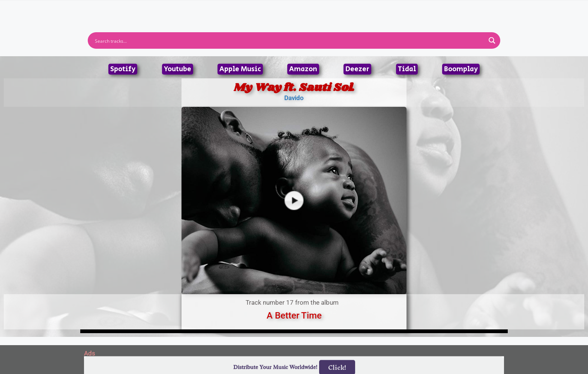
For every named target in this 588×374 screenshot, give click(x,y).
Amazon (303, 69)
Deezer (357, 69)
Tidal (407, 69)
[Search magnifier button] (492, 40)
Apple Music (240, 69)
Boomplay (461, 69)
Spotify (123, 69)
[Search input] (289, 40)
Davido (294, 98)
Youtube (178, 69)
